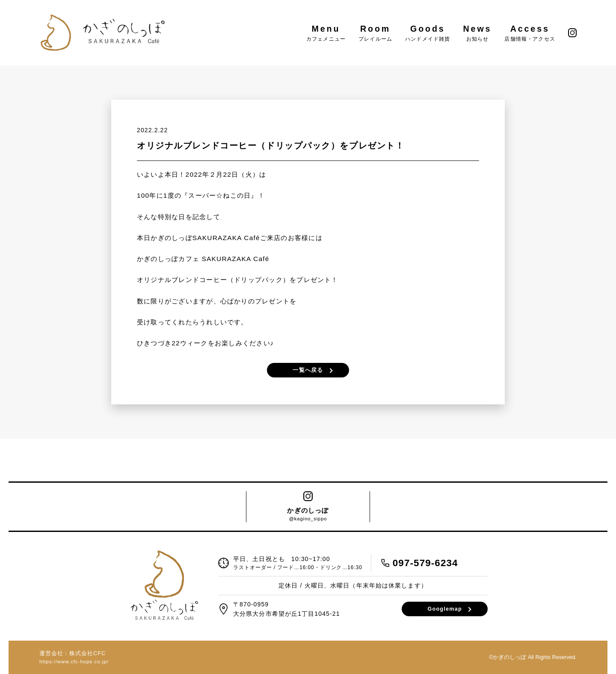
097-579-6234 (425, 563)
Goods (428, 33)
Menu (326, 33)
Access (530, 33)
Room (375, 33)
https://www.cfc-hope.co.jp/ (74, 662)
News (478, 33)
